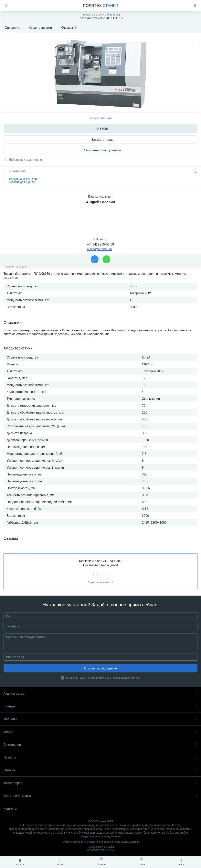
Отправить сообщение (100, 668)
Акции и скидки (100, 694)
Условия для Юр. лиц (22, 182)
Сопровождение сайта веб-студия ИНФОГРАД (100, 848)
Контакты (100, 809)
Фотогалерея (100, 783)
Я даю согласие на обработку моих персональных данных (103, 678)
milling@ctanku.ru (99, 249)
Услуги (100, 732)
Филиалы (100, 719)
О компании (100, 745)
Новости (100, 757)
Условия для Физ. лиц (23, 179)
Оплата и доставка (100, 796)
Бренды (100, 706)
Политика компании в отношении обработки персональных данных (100, 842)
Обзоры (100, 770)
